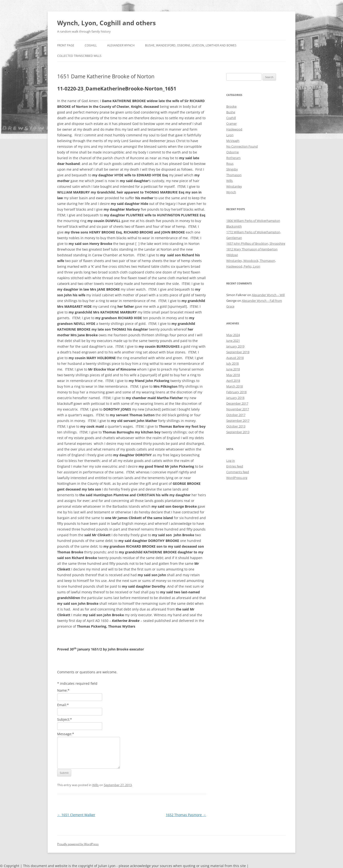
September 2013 (238, 432)
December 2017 (237, 403)
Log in (231, 461)
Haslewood (234, 129)
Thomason (234, 175)
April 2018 (233, 381)
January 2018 (235, 398)
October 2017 (236, 415)
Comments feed (238, 472)
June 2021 (233, 341)
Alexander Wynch (121, 45)
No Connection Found (242, 146)
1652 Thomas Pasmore (186, 815)
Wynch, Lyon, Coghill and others (106, 23)
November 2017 (238, 409)
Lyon (230, 135)
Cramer (232, 124)
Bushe (231, 112)
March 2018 (235, 386)
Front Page (66, 45)
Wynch (231, 192)
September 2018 (238, 352)
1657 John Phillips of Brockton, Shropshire (256, 243)
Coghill (91, 45)
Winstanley (234, 186)
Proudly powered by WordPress (78, 844)
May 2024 (233, 335)
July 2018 (232, 363)
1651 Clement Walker (76, 815)
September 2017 (238, 421)
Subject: (65, 719)
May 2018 (233, 375)
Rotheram (233, 158)
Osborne (232, 152)
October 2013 (236, 426)
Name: (63, 690)
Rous (230, 164)
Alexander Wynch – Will (268, 295)
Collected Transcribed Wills (79, 56)
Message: (66, 734)
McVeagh (233, 141)
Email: (63, 705)
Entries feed (235, 466)
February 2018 (236, 392)
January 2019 (235, 346)
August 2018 (235, 358)
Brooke (231, 106)
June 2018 (233, 369)
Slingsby (232, 169)
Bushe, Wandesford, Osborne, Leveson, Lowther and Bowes (191, 45)
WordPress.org (237, 478)
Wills (95, 785)
